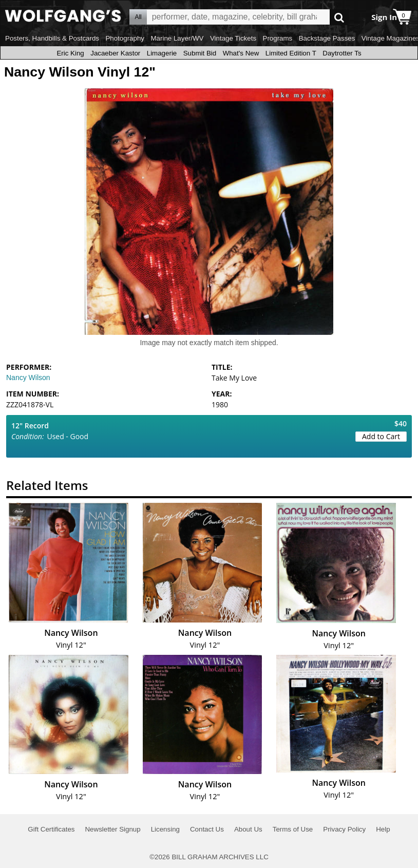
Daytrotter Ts (342, 53)
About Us (248, 829)
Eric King (70, 53)
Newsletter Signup (112, 829)
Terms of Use (293, 829)
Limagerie (162, 53)
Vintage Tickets (233, 38)
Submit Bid (200, 53)
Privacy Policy (344, 829)
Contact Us (207, 829)
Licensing (165, 829)
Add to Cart (381, 436)
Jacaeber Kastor (115, 53)
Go (339, 17)
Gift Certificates (51, 829)
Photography (125, 38)
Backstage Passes (327, 38)
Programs (278, 38)
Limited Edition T (291, 53)
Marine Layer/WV (177, 38)
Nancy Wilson (28, 378)
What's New (241, 53)
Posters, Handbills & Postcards (52, 38)
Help (383, 829)
